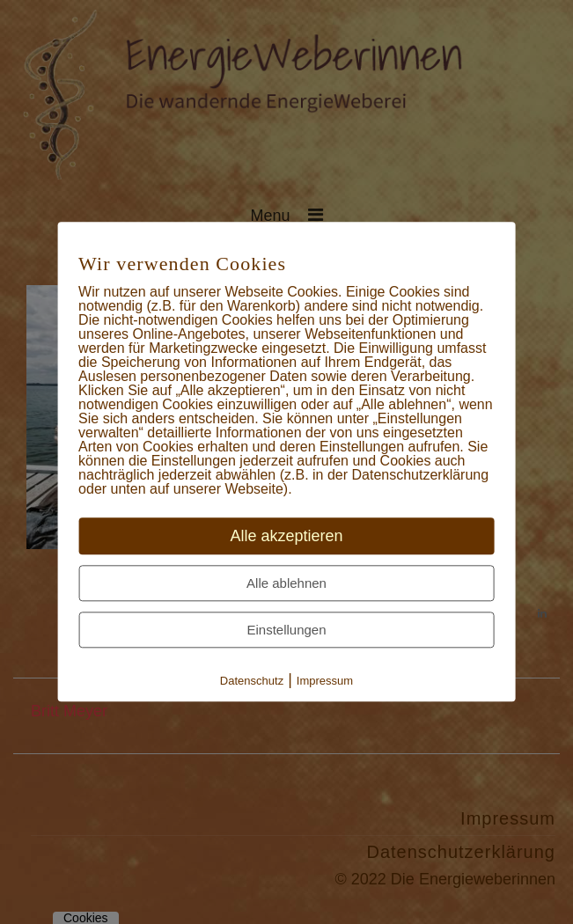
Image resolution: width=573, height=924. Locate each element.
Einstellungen (286, 631)
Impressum (325, 682)
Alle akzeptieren (286, 537)
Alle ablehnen (286, 584)
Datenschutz (252, 682)
